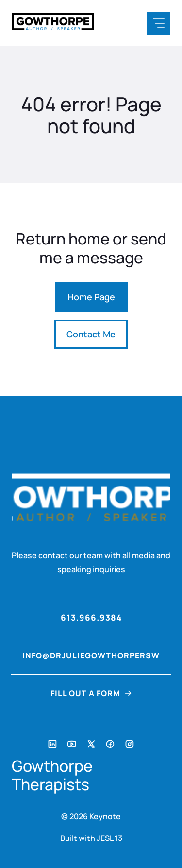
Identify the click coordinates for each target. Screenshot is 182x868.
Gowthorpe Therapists (52, 775)
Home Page (91, 297)
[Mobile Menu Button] (159, 23)
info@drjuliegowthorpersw (91, 655)
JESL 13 (109, 838)
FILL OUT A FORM (85, 693)
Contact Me (91, 334)
